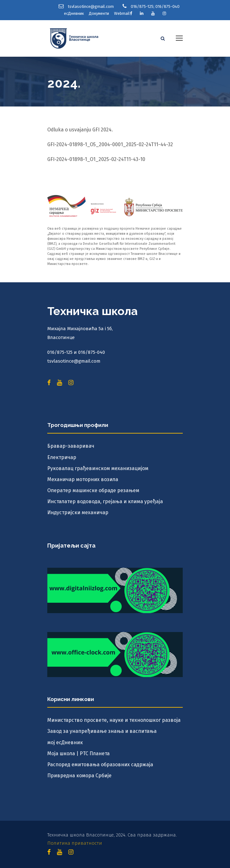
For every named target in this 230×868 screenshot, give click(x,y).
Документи (99, 13)
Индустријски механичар (78, 512)
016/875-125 (142, 6)
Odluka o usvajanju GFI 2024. (80, 130)
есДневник (74, 13)
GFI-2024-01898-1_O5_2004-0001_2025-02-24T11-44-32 (110, 144)
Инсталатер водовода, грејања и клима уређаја (105, 501)
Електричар (62, 457)
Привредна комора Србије (79, 776)
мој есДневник (65, 742)
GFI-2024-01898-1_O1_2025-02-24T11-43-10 (96, 159)
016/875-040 (167, 6)
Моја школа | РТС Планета (78, 753)
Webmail (122, 13)
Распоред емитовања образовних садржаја (100, 765)
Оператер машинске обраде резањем (93, 490)
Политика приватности (75, 843)
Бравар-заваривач (71, 446)
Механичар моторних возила (83, 479)
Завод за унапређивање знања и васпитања (102, 731)
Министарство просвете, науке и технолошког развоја (114, 720)
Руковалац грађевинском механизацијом (98, 468)
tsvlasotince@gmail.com (91, 6)
